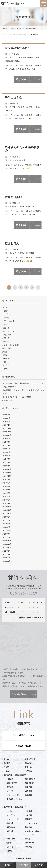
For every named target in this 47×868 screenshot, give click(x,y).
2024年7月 (7, 486)
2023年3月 (7, 537)
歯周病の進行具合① (10, 387)
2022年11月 (7, 544)
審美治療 (6, 328)
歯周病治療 (25, 57)
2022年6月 (7, 558)
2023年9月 (7, 517)
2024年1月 (7, 503)
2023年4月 (7, 534)
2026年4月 (7, 415)
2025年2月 (7, 462)
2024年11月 (7, 473)
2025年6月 (7, 449)
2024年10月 (7, 476)
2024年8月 (7, 483)
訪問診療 (28, 795)
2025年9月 (7, 439)
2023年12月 (7, 507)
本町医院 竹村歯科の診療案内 (15, 775)
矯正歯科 (28, 791)
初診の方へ (29, 763)
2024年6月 (7, 490)
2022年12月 (7, 541)
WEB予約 (24, 865)
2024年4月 (7, 497)
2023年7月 (7, 524)
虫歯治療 (6, 318)
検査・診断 (35, 57)
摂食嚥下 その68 (9, 400)
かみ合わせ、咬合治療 (11, 345)
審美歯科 (10, 787)
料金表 (6, 767)
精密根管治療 (12, 783)
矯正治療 (6, 341)
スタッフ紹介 (30, 759)
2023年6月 (7, 527)
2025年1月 (7, 466)
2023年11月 (7, 510)
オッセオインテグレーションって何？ (17, 397)
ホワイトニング (8, 321)
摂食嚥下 (6, 324)
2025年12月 (7, 428)
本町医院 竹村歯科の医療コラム (16, 807)
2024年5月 (7, 493)
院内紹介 (7, 763)
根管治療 (6, 338)
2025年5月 (7, 452)
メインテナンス (14, 57)
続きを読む (22, 79)
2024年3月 (7, 500)
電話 (8, 865)
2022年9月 (7, 551)
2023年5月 (7, 531)
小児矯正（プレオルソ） (14, 801)
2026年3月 (7, 418)
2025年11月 (7, 432)
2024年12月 (7, 469)
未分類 (5, 369)
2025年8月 (7, 442)
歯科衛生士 (15, 61)
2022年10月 (7, 548)
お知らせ (6, 362)
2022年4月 (7, 561)
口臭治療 (28, 787)
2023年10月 (7, 514)
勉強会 (5, 355)
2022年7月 (7, 554)
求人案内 (6, 365)
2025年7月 (7, 445)
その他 (5, 307)
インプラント (8, 314)
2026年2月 (7, 422)
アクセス (39, 865)
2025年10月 (7, 435)
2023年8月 (7, 520)
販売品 (8, 61)
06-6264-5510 (23, 593)
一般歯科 (10, 779)
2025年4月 (7, 456)
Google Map (19, 694)
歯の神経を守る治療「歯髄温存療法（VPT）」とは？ (23, 383)
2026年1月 (7, 425)
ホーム (6, 759)
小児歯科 (11, 107)
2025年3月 (7, 459)
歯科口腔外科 (30, 779)
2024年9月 (7, 479)
